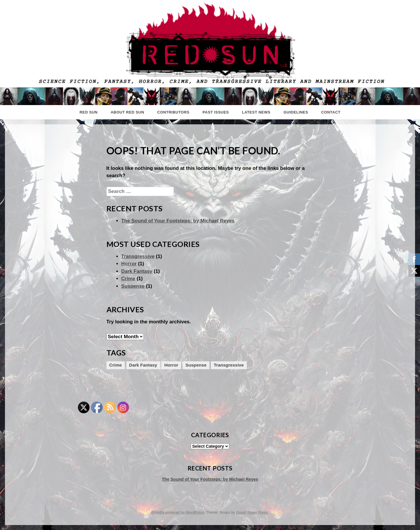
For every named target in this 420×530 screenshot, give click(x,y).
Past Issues (216, 112)
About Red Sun (127, 112)
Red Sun (89, 112)
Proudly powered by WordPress (178, 512)
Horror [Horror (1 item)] (171, 365)
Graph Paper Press (252, 512)
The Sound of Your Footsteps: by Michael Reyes (178, 221)
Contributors (173, 112)
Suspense (133, 286)
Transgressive (138, 256)
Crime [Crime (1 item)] (116, 365)
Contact (331, 112)
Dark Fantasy (137, 271)
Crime (128, 279)
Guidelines (296, 112)
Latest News (256, 112)
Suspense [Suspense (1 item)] (196, 365)
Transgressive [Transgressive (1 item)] (229, 365)
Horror (129, 264)
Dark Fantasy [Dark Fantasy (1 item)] (143, 365)
